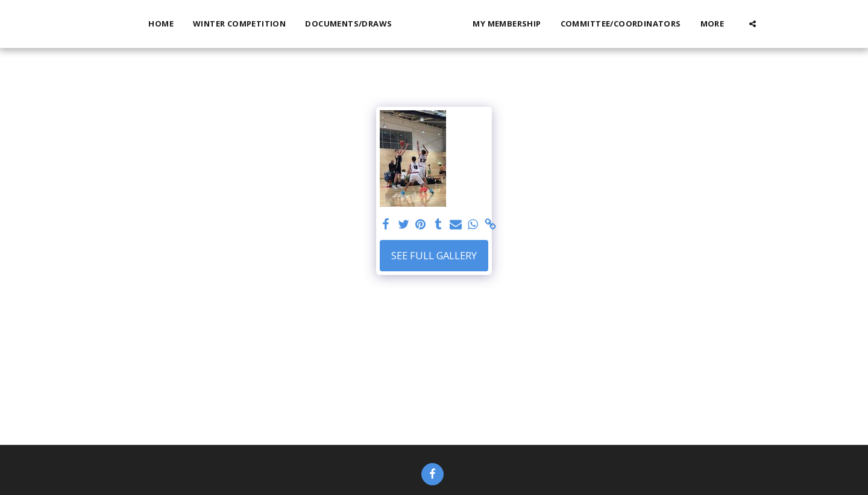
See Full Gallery (434, 255)
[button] (774, 24)
